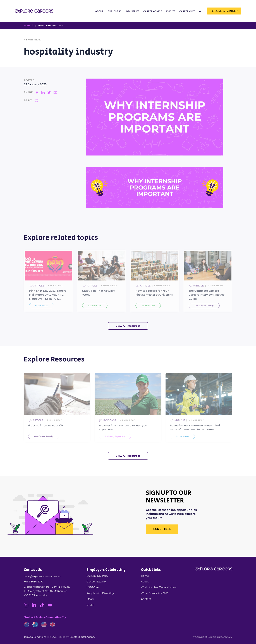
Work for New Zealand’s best (159, 587)
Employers (114, 11)
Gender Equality (97, 582)
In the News (42, 315)
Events (171, 11)
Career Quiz (187, 11)
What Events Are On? (154, 593)
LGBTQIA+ (93, 587)
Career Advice (153, 11)
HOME (27, 26)
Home (145, 576)
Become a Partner (224, 11)
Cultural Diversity (97, 576)
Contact (146, 599)
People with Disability (100, 593)
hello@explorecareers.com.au (42, 576)
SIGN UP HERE (162, 529)
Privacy (53, 637)
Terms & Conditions (35, 637)
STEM (90, 605)
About (99, 11)
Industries (132, 11)
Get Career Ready (204, 315)
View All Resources (128, 326)
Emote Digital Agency (82, 637)
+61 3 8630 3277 (34, 582)
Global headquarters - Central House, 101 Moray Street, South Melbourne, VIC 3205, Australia (47, 591)
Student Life (95, 315)
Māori (90, 599)
